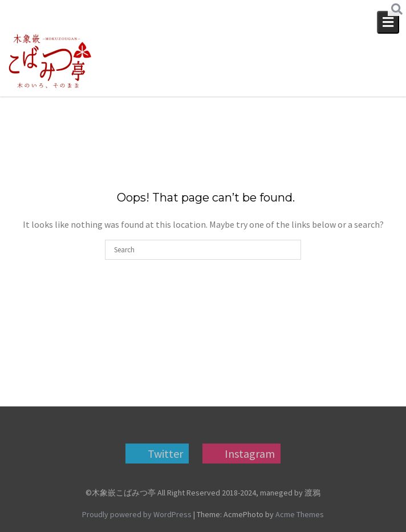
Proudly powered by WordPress (137, 514)
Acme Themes (300, 514)
